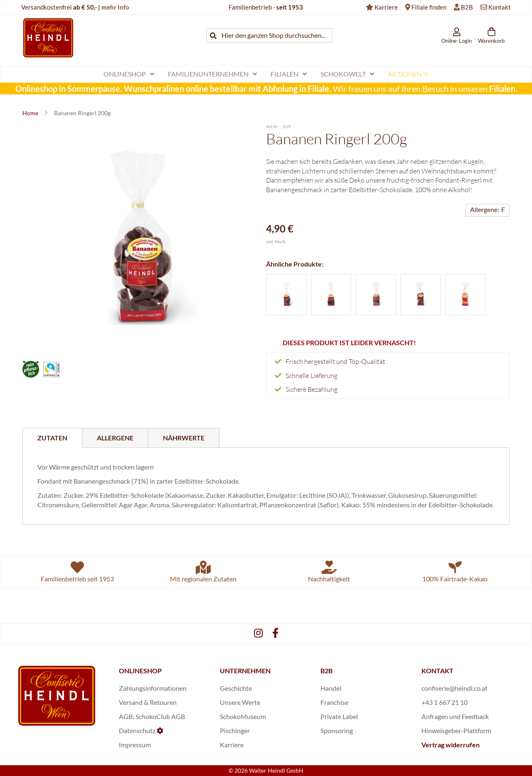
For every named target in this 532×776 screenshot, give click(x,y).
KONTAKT (437, 671)
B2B (467, 7)
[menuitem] (129, 74)
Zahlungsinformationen (153, 688)
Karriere (386, 7)
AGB (126, 716)
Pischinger (235, 730)
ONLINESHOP (140, 671)
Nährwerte (184, 438)
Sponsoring (337, 730)
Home (31, 113)
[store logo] (48, 38)
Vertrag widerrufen (451, 745)
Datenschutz (137, 730)
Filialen (502, 89)
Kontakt (500, 7)
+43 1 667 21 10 (445, 702)
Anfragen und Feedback (455, 716)
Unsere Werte (240, 702)
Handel (331, 688)
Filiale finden (429, 7)
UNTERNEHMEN (245, 671)
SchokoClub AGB (160, 716)
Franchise (334, 702)
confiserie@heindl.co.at (454, 688)
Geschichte (236, 688)
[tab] (52, 438)
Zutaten (52, 438)
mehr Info (115, 7)
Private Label (339, 716)
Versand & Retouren (148, 702)
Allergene (115, 438)
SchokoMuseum (243, 716)
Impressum (135, 745)
